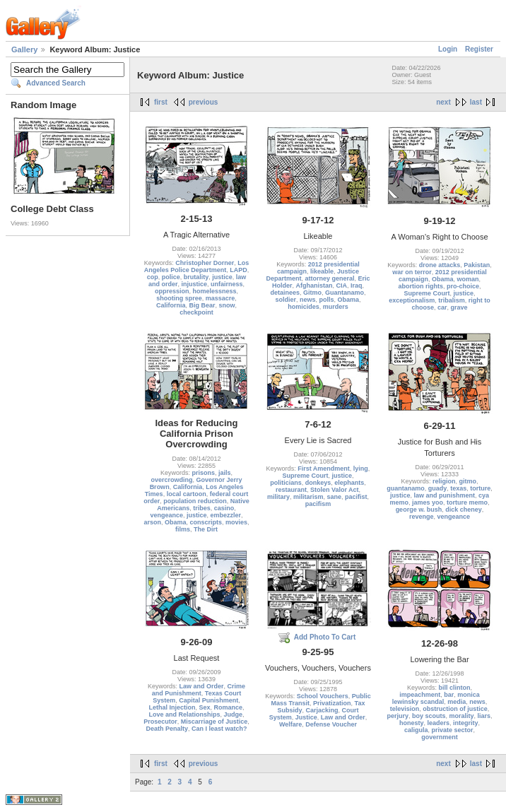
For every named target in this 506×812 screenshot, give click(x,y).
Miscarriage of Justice (214, 722)
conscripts (206, 522)
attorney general (329, 278)
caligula (416, 730)
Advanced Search (56, 83)
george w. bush (419, 510)
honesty (412, 723)
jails (225, 473)
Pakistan (477, 265)
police (171, 277)
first (161, 102)
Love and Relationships (184, 714)
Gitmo (312, 293)
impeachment (420, 695)
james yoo (428, 502)
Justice (306, 717)
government (440, 737)
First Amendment (324, 469)
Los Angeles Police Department (197, 266)
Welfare (290, 724)
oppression (172, 291)
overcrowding (171, 480)
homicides (304, 307)
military (278, 497)
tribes (202, 508)
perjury (398, 716)
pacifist (356, 497)
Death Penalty (167, 729)
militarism (308, 497)
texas (458, 488)
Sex (204, 707)
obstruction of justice (455, 709)
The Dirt (206, 529)
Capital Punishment (208, 700)
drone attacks (440, 265)
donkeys (318, 483)
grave (459, 307)
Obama (349, 300)
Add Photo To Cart (325, 637)
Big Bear (202, 305)
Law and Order (201, 686)
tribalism (452, 300)
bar (449, 695)
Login (448, 49)
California (171, 305)
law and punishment (444, 495)
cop (153, 277)
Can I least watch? (219, 729)
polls (327, 300)
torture (480, 488)
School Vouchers (323, 696)
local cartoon (187, 494)
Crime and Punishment (199, 690)
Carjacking (322, 710)
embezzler (226, 515)
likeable (322, 271)
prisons (203, 473)
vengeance (166, 515)
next (443, 102)
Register (479, 49)
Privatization (332, 703)
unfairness (227, 284)
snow (227, 305)
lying (361, 469)
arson (152, 522)
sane (335, 497)
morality (462, 716)
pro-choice (463, 286)
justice (222, 277)
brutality (196, 277)
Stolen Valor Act (335, 490)
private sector (452, 730)
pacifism (318, 504)
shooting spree (179, 298)
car (442, 307)
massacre (220, 298)
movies (236, 522)
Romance (229, 707)
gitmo (468, 481)
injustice (194, 284)
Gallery (24, 49)
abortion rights (420, 286)
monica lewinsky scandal (436, 698)
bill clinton (455, 688)
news (308, 300)
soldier (286, 300)
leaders (438, 723)
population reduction (195, 501)
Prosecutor (160, 722)
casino (224, 508)
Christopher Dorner (205, 263)
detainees (285, 293)
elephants (349, 483)
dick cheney (464, 510)
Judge (234, 714)
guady (438, 488)
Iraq (357, 286)
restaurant (291, 490)
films (183, 529)
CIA (342, 286)
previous (204, 102)
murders (336, 307)
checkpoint (196, 312)
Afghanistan (314, 286)
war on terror (412, 272)
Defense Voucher (331, 724)
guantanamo (406, 488)
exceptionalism (412, 300)
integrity (466, 723)
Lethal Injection (172, 707)
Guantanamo (345, 293)
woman (468, 279)
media (457, 702)
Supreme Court (426, 293)
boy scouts (429, 716)
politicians (286, 483)
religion (444, 481)
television (405, 709)
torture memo (467, 502)
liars (484, 716)
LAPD (239, 270)
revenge (422, 517)
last (476, 102)
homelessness (214, 291)
